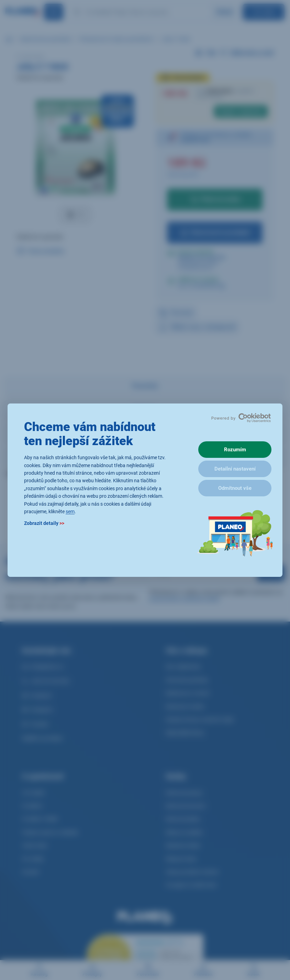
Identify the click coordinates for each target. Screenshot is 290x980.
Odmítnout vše (235, 488)
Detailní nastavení (235, 469)
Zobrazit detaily (44, 523)
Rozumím (235, 450)
